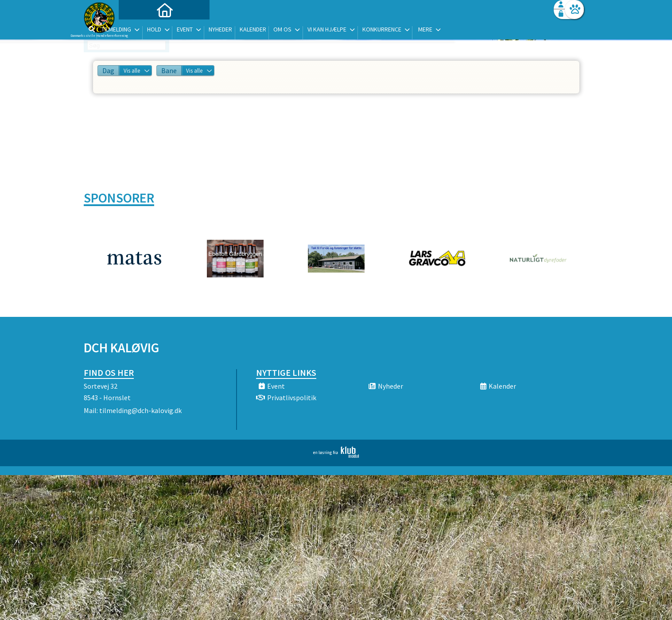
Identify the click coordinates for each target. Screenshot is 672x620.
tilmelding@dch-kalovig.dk (140, 410)
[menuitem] (139, 30)
